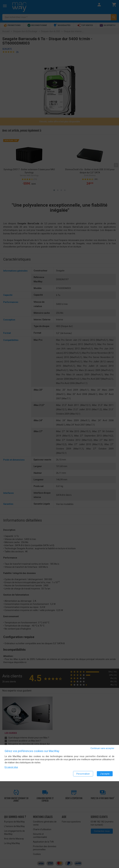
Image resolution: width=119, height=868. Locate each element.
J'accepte (105, 774)
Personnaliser (83, 774)
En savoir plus (11, 767)
